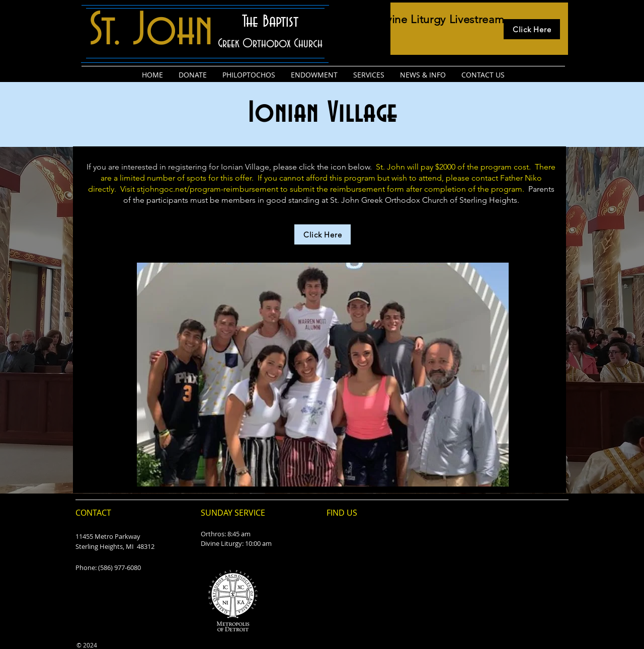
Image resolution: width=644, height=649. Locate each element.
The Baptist (270, 22)
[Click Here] (532, 29)
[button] (323, 375)
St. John (151, 31)
